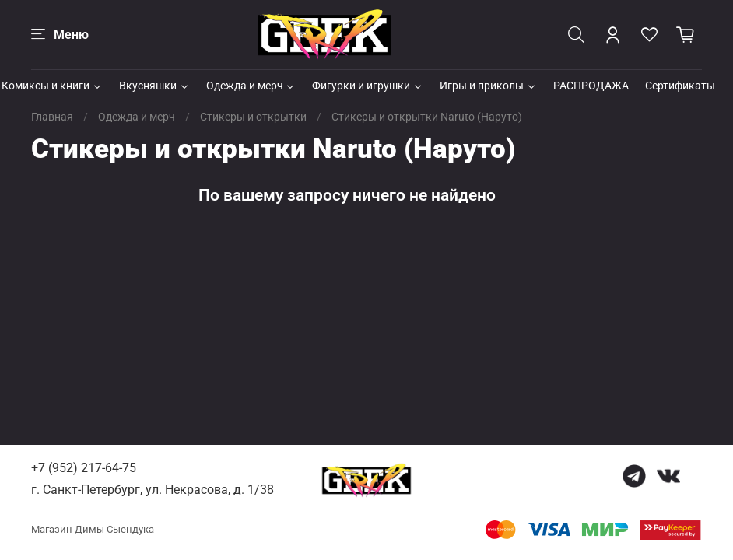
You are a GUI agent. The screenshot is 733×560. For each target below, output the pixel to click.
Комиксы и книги (52, 86)
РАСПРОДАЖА (591, 86)
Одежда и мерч (251, 86)
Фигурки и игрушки (368, 86)
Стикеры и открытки (253, 117)
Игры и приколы (488, 86)
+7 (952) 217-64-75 (84, 468)
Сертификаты (680, 86)
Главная (52, 117)
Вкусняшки (154, 86)
